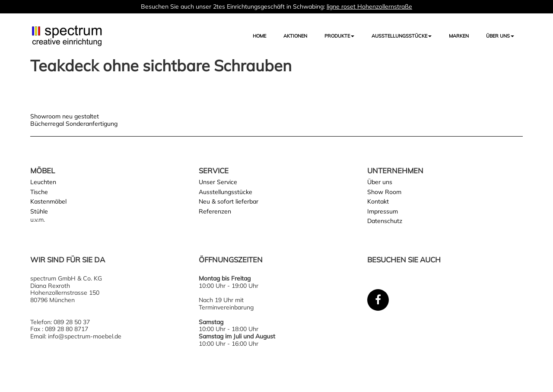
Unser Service (218, 182)
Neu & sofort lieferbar (229, 201)
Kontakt (378, 201)
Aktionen (295, 36)
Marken (459, 36)
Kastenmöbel (48, 201)
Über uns (500, 36)
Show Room (384, 192)
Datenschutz (385, 221)
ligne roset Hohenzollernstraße (369, 6)
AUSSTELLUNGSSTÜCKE (402, 36)
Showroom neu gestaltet (65, 116)
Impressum (383, 211)
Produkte (339, 36)
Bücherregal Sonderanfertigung (74, 124)
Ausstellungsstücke (226, 192)
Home (259, 36)
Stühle (39, 211)
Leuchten (43, 182)
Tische (39, 192)
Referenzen (215, 211)
